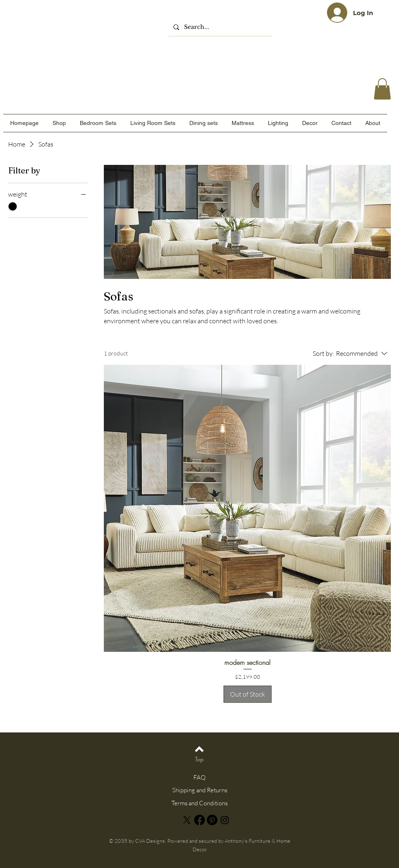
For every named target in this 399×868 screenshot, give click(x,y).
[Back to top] (199, 749)
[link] (382, 89)
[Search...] (220, 27)
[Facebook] (199, 820)
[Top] (199, 759)
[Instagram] (225, 820)
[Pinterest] (212, 820)
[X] (187, 820)
